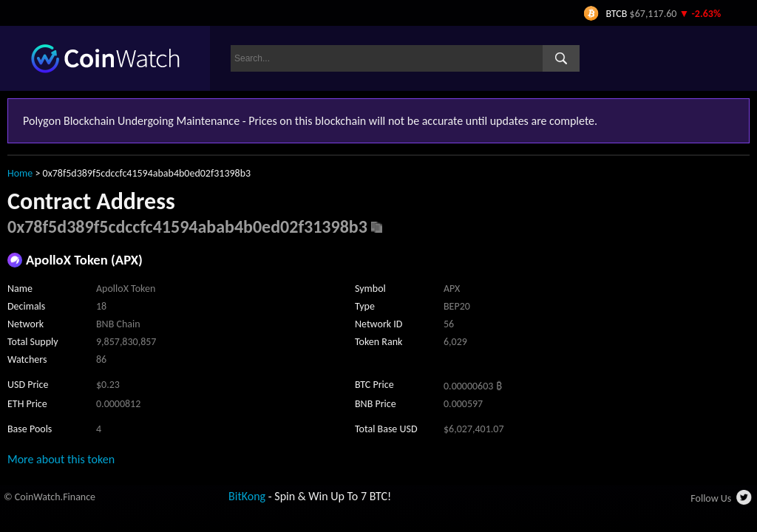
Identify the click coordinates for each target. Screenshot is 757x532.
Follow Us (711, 498)
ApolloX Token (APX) (84, 260)
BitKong (247, 496)
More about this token (61, 459)
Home (20, 173)
